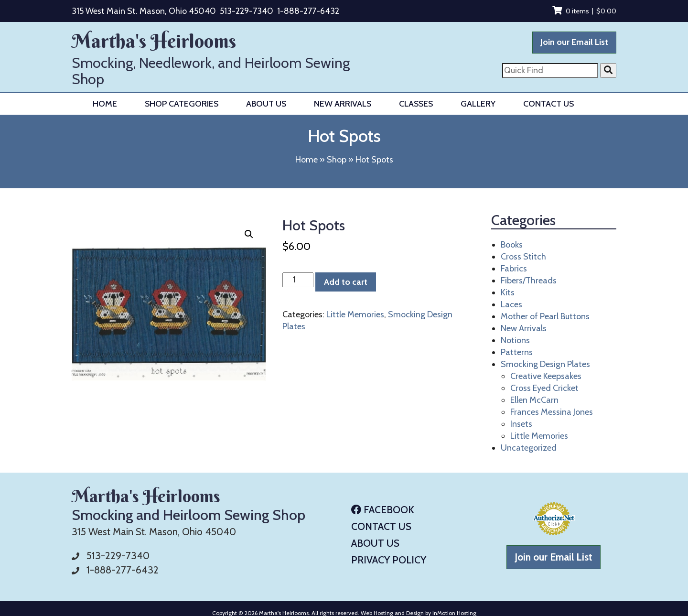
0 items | (584, 11)
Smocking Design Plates (545, 364)
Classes (416, 104)
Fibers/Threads (529, 281)
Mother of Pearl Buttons (545, 316)
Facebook (383, 510)
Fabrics (514, 269)
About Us (266, 104)
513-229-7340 (247, 11)
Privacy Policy (389, 560)
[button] (249, 234)
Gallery (478, 104)
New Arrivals (343, 104)
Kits (508, 292)
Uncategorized (529, 448)
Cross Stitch (523, 257)
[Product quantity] (298, 280)
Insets (521, 424)
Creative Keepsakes (546, 376)
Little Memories (355, 314)
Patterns (517, 352)
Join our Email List (574, 42)
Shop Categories (182, 104)
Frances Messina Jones (552, 412)
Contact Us (548, 104)
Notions (515, 340)
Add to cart (346, 282)
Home (105, 104)
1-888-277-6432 (308, 11)
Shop (337, 160)
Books (512, 245)
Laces (511, 304)
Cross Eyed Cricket (544, 388)
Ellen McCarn (534, 400)
